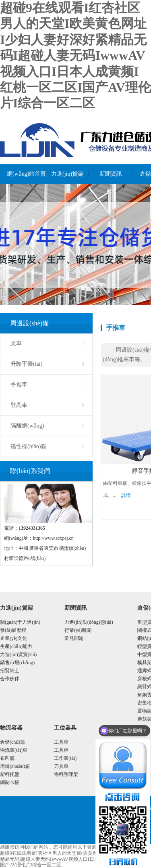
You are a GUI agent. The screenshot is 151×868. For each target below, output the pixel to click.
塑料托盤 (10, 774)
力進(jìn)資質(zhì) (18, 654)
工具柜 (61, 750)
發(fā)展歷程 (13, 630)
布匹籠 (7, 758)
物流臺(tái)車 (14, 750)
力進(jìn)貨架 (67, 174)
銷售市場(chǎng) (17, 663)
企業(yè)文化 (13, 638)
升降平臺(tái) (26, 364)
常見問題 (74, 638)
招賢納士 (10, 671)
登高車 (19, 405)
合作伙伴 (10, 679)
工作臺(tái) (65, 758)
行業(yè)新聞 (78, 630)
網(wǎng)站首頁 (26, 174)
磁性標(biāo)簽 (28, 446)
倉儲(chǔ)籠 (12, 742)
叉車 (16, 343)
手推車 (19, 385)
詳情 (126, 495)
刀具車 (61, 766)
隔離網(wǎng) (27, 426)
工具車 (61, 742)
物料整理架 (66, 774)
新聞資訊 (111, 174)
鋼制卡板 (10, 782)
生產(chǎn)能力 (16, 646)
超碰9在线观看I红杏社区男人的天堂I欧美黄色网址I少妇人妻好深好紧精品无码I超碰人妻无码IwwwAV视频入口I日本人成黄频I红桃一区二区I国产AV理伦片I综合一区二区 (75, 55)
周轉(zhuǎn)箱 (15, 766)
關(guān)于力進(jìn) (20, 622)
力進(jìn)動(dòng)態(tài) (89, 622)
